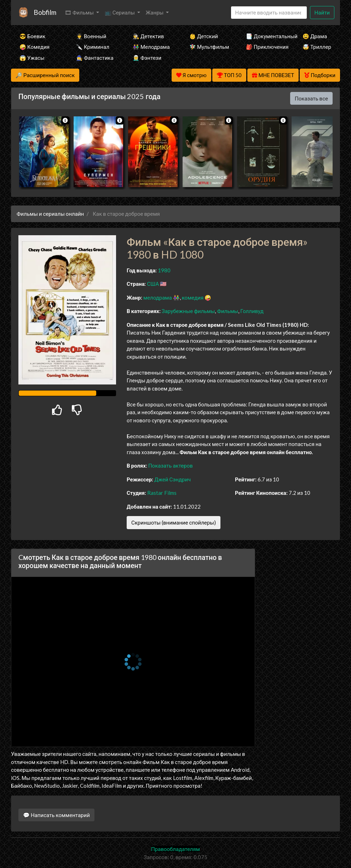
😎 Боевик (32, 36)
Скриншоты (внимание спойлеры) (174, 522)
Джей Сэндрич (172, 479)
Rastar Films (162, 493)
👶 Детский (204, 36)
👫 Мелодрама (151, 47)
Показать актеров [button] (171, 465)
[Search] (269, 13)
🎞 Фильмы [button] (80, 12)
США (153, 284)
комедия (193, 297)
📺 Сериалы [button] (120, 12)
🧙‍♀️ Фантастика (95, 58)
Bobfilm (45, 12)
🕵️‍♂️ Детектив (148, 36)
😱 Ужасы (32, 58)
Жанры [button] (155, 12)
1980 (164, 270)
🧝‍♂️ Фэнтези (147, 58)
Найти (322, 12)
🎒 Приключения (265, 47)
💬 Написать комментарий (56, 815)
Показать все (311, 98)
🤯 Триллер (317, 47)
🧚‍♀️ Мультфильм (208, 47)
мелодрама (158, 297)
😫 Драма (315, 36)
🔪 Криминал (93, 47)
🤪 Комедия (34, 47)
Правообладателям (175, 849)
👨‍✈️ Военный (91, 36)
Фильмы (228, 311)
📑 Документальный (265, 36)
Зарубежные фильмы (188, 311)
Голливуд (252, 311)
